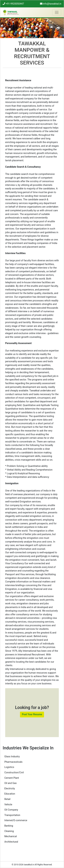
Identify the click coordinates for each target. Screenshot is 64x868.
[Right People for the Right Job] (35, 38)
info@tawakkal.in (51, 4)
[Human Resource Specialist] (32, 38)
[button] (5, 28)
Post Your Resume (32, 714)
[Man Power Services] (29, 38)
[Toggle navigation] (57, 12)
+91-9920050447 (13, 4)
